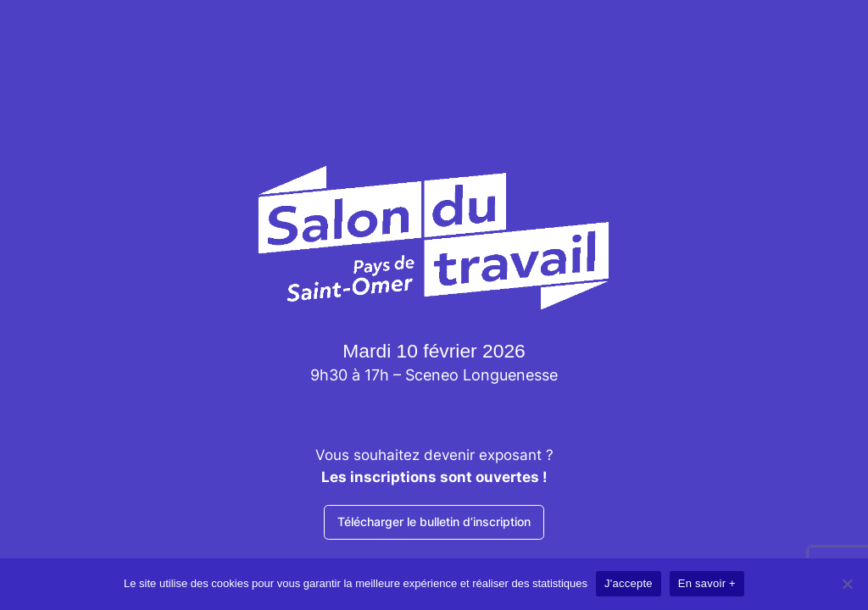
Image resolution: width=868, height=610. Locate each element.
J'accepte (629, 583)
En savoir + (707, 583)
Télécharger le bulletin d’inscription (434, 521)
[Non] (847, 584)
